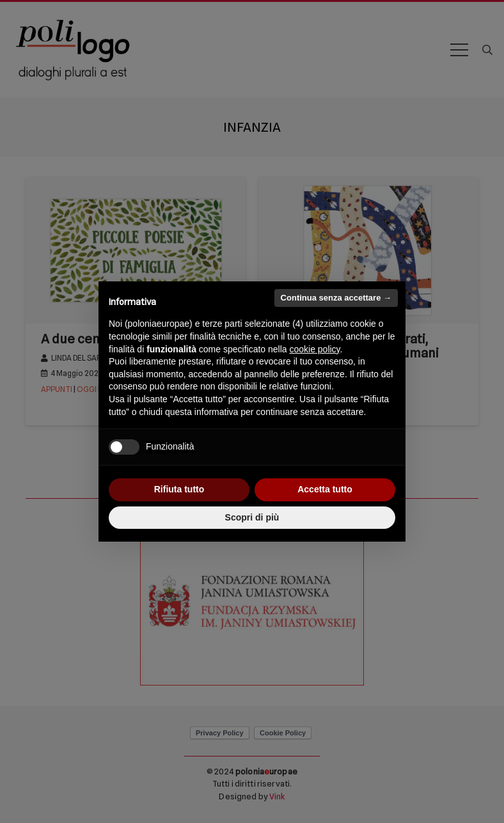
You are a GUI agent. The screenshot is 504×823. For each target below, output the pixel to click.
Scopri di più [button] (252, 517)
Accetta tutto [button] (325, 489)
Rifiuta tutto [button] (179, 489)
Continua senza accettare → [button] (336, 298)
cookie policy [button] (314, 349)
